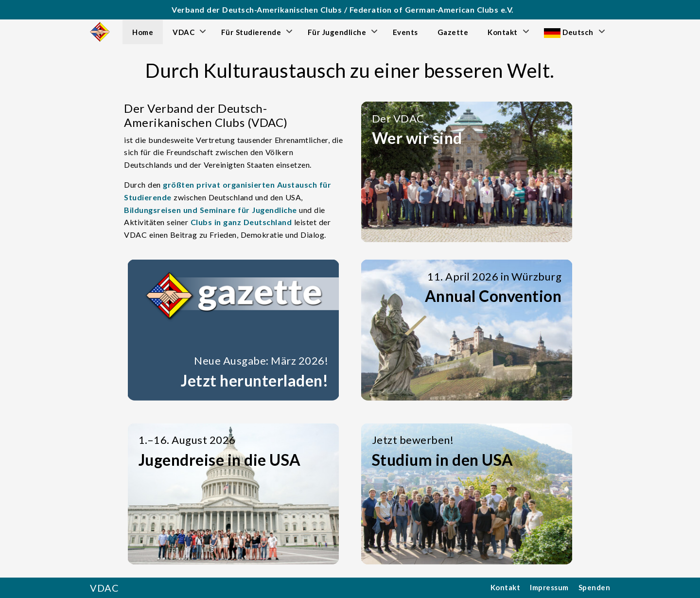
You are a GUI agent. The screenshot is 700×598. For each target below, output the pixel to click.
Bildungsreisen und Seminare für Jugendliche (210, 210)
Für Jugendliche (337, 32)
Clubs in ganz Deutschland (241, 222)
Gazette (453, 32)
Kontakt (503, 32)
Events (405, 32)
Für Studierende (251, 32)
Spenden (595, 587)
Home (143, 32)
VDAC (184, 32)
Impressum (549, 587)
